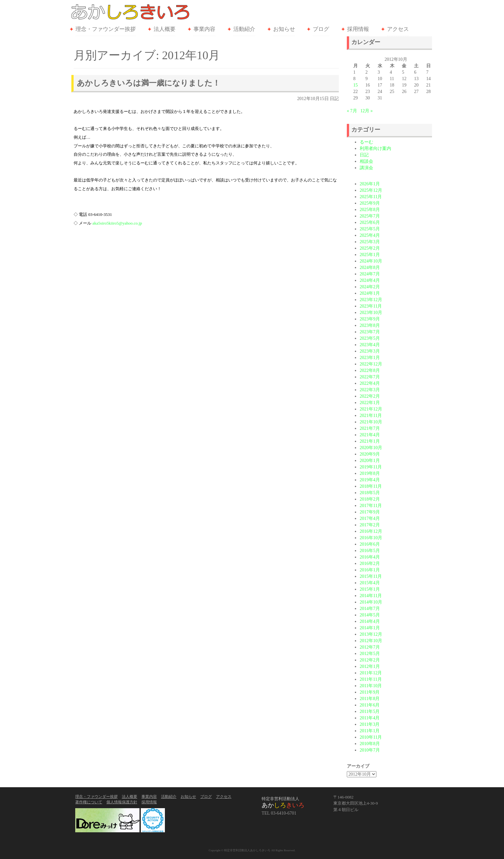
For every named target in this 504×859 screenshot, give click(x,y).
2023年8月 (370, 325)
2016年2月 (370, 563)
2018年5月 (370, 493)
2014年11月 (371, 596)
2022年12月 (371, 364)
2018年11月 (371, 486)
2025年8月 (370, 210)
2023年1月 (370, 358)
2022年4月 (370, 383)
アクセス (398, 29)
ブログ (321, 29)
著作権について (89, 802)
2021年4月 (370, 435)
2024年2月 (370, 287)
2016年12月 (371, 531)
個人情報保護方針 (122, 802)
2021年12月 (371, 409)
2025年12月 (371, 190)
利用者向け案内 (375, 148)
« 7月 (352, 111)
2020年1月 (370, 461)
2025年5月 (370, 229)
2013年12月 (371, 634)
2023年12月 (371, 300)
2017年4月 (370, 518)
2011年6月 (370, 705)
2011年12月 (371, 673)
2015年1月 (370, 589)
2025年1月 (370, 255)
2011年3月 (370, 724)
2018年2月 (370, 499)
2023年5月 (370, 338)
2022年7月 (370, 377)
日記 (334, 99)
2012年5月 (370, 654)
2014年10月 (371, 602)
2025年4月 (370, 235)
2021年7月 (370, 428)
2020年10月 (371, 448)
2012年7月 (370, 647)
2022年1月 (370, 403)
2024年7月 (370, 274)
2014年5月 (370, 615)
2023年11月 (371, 306)
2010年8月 (370, 744)
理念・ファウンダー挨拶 (106, 29)
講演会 (366, 168)
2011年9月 (370, 692)
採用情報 (358, 29)
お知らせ (284, 29)
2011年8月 (370, 699)
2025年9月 (370, 203)
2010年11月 (371, 737)
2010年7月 (370, 750)
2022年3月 (370, 390)
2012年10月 (371, 641)
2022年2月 (370, 396)
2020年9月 (370, 454)
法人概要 (165, 29)
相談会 (366, 161)
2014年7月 (370, 609)
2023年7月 (370, 332)
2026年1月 (370, 184)
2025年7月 (370, 216)
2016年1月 (370, 570)
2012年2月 (370, 660)
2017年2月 (370, 525)
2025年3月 (370, 242)
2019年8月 (370, 473)
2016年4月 (370, 557)
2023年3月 (370, 351)
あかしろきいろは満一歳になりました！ (148, 83)
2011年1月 (370, 731)
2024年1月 (370, 293)
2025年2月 (370, 248)
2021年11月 (371, 416)
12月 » (367, 111)
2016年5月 (370, 551)
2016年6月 (370, 544)
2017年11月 (371, 506)
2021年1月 (370, 441)
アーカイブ (358, 766)
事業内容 (204, 29)
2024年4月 (370, 280)
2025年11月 (371, 197)
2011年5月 (370, 711)
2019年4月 (370, 480)
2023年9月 (370, 319)
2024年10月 (371, 261)
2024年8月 (370, 268)
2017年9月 (370, 512)
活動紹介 (244, 29)
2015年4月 (370, 583)
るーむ (366, 142)
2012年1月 (370, 666)
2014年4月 (370, 621)
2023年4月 (370, 345)
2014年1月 (370, 628)
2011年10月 (371, 686)
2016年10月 (371, 538)
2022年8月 (370, 370)
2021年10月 (371, 422)
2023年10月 (371, 313)
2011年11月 (371, 679)
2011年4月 (370, 718)
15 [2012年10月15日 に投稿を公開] (355, 85)
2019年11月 (371, 467)
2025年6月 (370, 222)
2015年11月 (371, 576)
